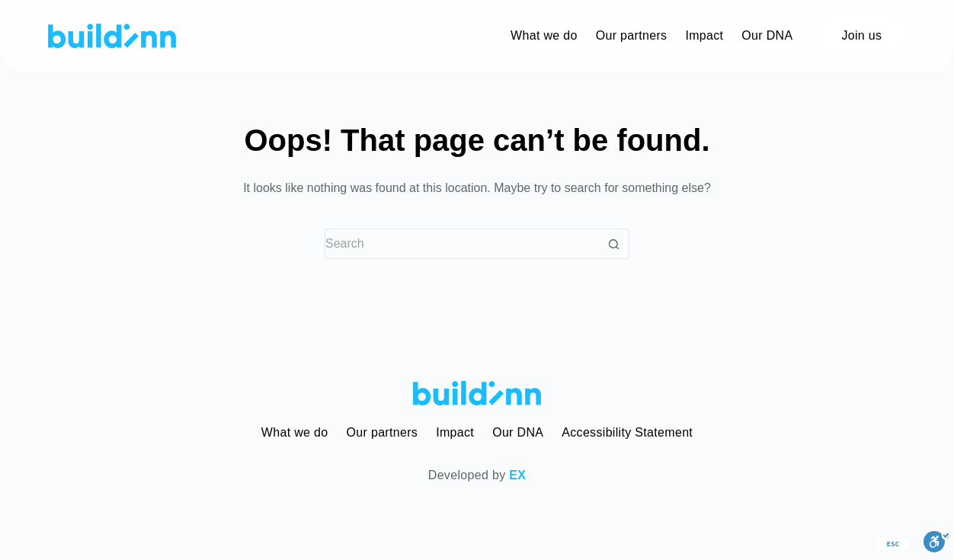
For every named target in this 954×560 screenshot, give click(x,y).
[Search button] (614, 244)
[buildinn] (112, 36)
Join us (861, 35)
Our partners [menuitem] (632, 35)
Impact (455, 432)
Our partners (383, 432)
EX (517, 475)
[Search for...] (462, 244)
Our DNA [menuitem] (767, 35)
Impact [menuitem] (704, 35)
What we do (295, 432)
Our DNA (518, 432)
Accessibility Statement (627, 432)
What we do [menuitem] (544, 35)
